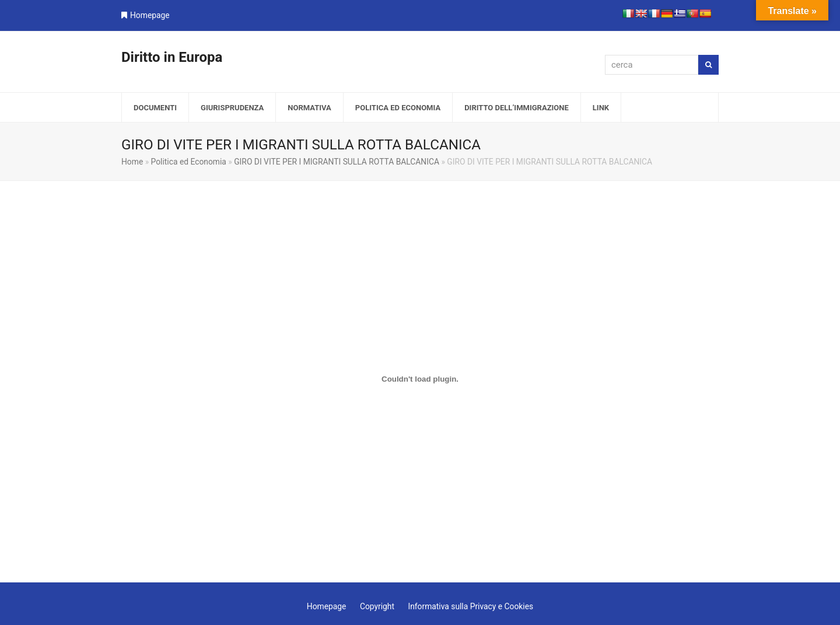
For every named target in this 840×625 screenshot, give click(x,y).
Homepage (150, 15)
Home (132, 162)
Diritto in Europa (172, 57)
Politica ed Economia (189, 162)
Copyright (377, 606)
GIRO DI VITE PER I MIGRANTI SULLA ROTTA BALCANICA (337, 162)
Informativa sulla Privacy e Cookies (470, 606)
